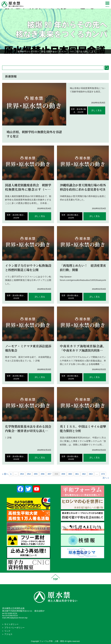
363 (91, 474)
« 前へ (5, 474)
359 (63, 474)
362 (84, 474)
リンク (7, 631)
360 (70, 474)
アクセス (8, 634)
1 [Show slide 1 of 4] (50, 58)
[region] (55, 31)
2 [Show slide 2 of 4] (54, 58)
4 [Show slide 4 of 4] (61, 58)
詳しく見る (97, 110)
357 (49, 474)
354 (29, 474)
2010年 (81, 112)
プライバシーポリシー (14, 628)
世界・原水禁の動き (15, 215)
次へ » (106, 478)
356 (43, 474)
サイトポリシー (11, 624)
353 (22, 474)
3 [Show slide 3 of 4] (57, 58)
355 (36, 474)
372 (103, 474)
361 (77, 474)
